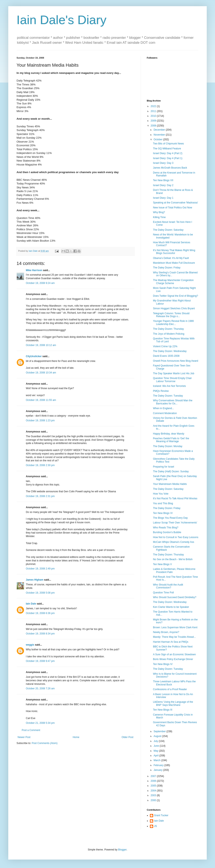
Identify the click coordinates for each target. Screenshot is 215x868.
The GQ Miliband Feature (167, 149)
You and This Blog (163, 503)
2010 (154, 116)
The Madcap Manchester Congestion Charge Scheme (173, 282)
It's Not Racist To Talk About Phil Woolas (175, 498)
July (156, 741)
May (156, 751)
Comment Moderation (165, 413)
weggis (30, 645)
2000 (154, 800)
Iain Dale (31, 604)
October (158, 139)
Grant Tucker (161, 815)
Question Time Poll (163, 593)
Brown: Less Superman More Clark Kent (175, 627)
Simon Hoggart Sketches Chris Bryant (174, 308)
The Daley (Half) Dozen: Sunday (171, 471)
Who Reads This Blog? (166, 528)
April (156, 756)
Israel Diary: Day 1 (163, 198)
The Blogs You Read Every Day (170, 518)
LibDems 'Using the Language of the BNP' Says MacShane (173, 703)
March (157, 760)
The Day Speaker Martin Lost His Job (174, 373)
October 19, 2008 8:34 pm (40, 634)
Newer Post (24, 737)
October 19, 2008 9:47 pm (40, 661)
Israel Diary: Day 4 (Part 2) (168, 153)
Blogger (122, 850)
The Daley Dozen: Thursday (168, 329)
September (160, 731)
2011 (154, 111)
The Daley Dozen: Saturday (168, 230)
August (158, 736)
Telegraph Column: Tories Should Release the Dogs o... (171, 315)
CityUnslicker (34, 356)
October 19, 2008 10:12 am (41, 345)
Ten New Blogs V (162, 564)
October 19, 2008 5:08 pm (40, 593)
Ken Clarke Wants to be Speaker (171, 607)
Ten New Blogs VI (163, 513)
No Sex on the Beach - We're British (173, 559)
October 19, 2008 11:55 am (41, 400)
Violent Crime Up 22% (165, 346)
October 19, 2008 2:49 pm (40, 569)
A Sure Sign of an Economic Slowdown (174, 654)
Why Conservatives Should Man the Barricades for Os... (173, 402)
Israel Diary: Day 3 (163, 163)
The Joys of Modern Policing (169, 334)
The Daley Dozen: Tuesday (168, 396)
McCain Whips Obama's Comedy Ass (174, 542)
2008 (154, 126)
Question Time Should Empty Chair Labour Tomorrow (172, 380)
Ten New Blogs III (163, 710)
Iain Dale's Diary (62, 20)
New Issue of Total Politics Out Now (173, 208)
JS (155, 826)
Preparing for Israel (164, 467)
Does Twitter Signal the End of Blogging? (176, 296)
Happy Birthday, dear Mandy (169, 434)
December (160, 130)
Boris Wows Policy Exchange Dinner (173, 659)
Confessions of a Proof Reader (170, 689)
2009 (154, 121)
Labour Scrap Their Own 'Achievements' (175, 523)
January (158, 770)
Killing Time (159, 217)
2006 (154, 781)
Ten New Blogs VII (163, 180)
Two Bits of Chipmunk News (168, 144)
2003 (154, 795)
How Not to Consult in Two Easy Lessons (176, 537)
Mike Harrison (34, 270)
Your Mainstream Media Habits (170, 484)
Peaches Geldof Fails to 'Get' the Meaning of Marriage (171, 440)
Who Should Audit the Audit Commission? (168, 586)
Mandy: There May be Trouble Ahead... (174, 637)
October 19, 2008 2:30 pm (40, 465)
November (160, 135)
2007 (154, 776)
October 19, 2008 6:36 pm (40, 613)
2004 (154, 791)
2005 (154, 786)
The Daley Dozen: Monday (168, 446)
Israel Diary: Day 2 (163, 185)
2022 (154, 106)
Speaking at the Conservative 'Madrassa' (175, 203)
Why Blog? (159, 212)
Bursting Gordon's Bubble (167, 532)
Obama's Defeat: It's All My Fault (171, 258)
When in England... (163, 408)
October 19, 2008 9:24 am (40, 283)
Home (76, 737)
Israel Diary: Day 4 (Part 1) (168, 158)
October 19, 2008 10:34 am (41, 373)
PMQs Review (161, 391)
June (157, 746)
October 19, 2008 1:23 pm (40, 420)
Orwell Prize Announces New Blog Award (176, 361)
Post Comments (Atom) (45, 743)
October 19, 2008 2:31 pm (40, 496)
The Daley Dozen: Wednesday (170, 351)
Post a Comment (31, 730)
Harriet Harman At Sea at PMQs (171, 642)
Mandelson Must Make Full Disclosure (174, 263)
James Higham (35, 580)
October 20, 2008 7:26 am (40, 688)
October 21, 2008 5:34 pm (40, 723)
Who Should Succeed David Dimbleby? (175, 597)
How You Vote (161, 494)
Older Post (127, 737)
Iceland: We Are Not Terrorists (169, 386)
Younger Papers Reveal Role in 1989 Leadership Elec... (173, 322)
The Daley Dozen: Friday (167, 268)
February (159, 765)
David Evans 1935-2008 (166, 356)
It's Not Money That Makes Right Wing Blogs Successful (174, 252)
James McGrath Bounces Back (170, 168)
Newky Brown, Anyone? (166, 632)
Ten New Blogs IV (163, 664)
